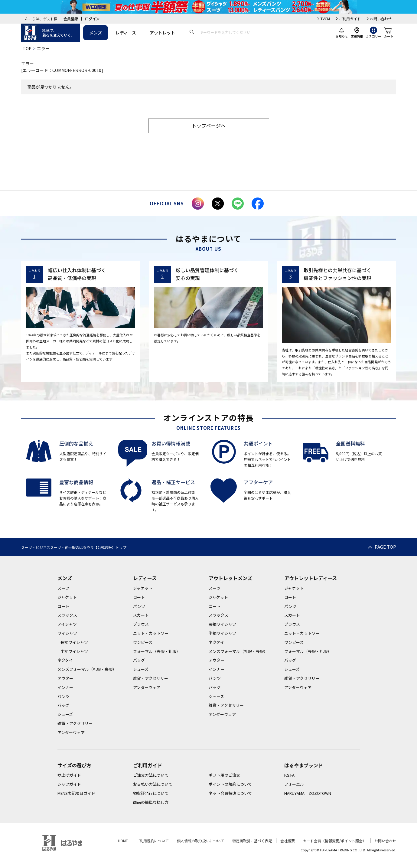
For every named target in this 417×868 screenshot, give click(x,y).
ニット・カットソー (151, 633)
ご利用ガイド (350, 19)
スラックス (67, 615)
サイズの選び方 (74, 765)
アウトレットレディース (311, 578)
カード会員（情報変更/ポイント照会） (335, 841)
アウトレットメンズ (230, 578)
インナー (65, 687)
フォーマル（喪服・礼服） (157, 651)
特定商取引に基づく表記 (252, 841)
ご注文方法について (151, 775)
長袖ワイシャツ (74, 642)
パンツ (64, 696)
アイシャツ (67, 624)
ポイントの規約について (230, 784)
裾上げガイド (69, 775)
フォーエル (294, 784)
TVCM (325, 19)
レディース (126, 33)
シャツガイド (69, 784)
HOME (123, 841)
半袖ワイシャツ (74, 651)
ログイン (92, 19)
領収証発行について (151, 793)
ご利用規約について (152, 841)
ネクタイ (65, 660)
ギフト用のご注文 (224, 775)
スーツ (63, 588)
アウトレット (162, 33)
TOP (27, 48)
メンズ (96, 33)
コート (63, 606)
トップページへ (209, 126)
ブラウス (141, 624)
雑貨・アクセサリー (75, 723)
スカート (141, 615)
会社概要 (288, 841)
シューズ (65, 714)
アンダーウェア (71, 732)
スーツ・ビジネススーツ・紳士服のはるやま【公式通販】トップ (74, 547)
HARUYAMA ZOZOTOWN (308, 793)
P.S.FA (289, 775)
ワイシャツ (67, 633)
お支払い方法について (153, 784)
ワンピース (143, 642)
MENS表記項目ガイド (76, 793)
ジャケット (67, 597)
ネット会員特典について (230, 793)
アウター (65, 678)
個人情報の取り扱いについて (200, 841)
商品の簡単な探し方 (151, 802)
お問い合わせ (381, 19)
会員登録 (71, 19)
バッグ (63, 705)
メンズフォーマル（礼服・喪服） (87, 669)
